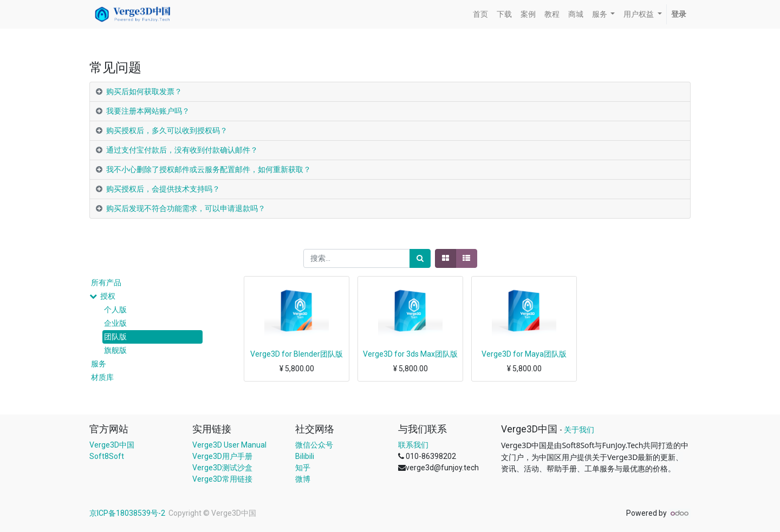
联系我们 (413, 445)
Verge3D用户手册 (222, 456)
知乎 (303, 468)
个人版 (115, 310)
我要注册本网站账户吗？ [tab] (148, 111)
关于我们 (579, 430)
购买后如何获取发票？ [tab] (144, 91)
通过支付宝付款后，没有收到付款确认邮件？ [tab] (182, 150)
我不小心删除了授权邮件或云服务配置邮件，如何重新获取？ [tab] (209, 169)
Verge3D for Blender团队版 (297, 354)
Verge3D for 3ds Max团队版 (410, 354)
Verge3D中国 (112, 445)
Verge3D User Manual (229, 445)
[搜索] (420, 258)
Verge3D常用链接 (222, 479)
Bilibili (305, 456)
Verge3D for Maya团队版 (524, 354)
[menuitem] (480, 14)
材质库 (102, 377)
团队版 (115, 337)
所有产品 (106, 283)
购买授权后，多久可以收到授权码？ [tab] (167, 130)
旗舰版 (115, 350)
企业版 (115, 323)
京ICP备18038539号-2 (128, 513)
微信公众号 (314, 445)
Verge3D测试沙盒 (222, 468)
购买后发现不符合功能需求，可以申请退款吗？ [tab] (186, 208)
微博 (303, 479)
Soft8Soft (107, 456)
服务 (99, 364)
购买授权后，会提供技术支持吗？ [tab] (163, 189)
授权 (108, 296)
